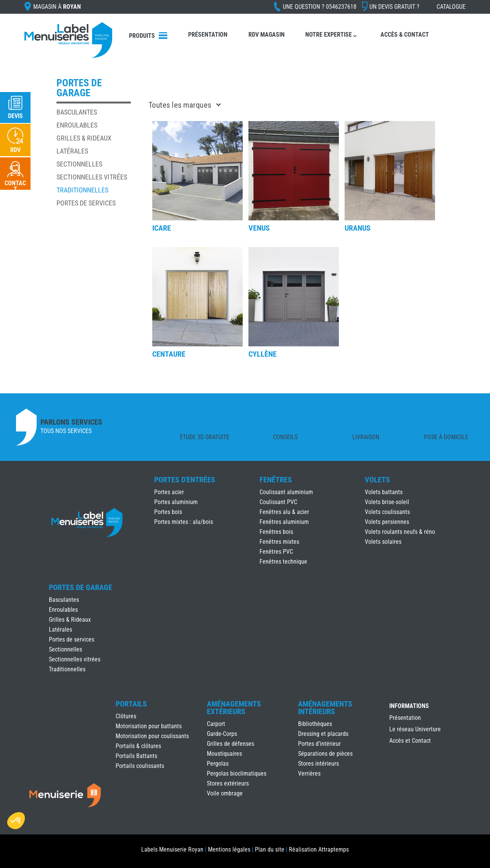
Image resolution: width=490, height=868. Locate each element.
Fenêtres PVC (276, 552)
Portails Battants (136, 756)
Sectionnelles (79, 164)
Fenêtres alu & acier (284, 512)
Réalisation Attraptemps (319, 849)
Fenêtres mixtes (279, 542)
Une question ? (320, 7)
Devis (15, 116)
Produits (142, 36)
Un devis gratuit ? (394, 7)
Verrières (309, 773)
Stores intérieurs (318, 764)
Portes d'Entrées (185, 480)
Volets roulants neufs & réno (400, 532)
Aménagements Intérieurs (325, 708)
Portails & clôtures (138, 746)
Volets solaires (383, 542)
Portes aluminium (176, 502)
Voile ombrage (225, 793)
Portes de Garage (81, 587)
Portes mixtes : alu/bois (184, 522)
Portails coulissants (140, 766)
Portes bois (168, 512)
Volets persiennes (387, 522)
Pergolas (218, 764)
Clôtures (126, 716)
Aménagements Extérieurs (234, 708)
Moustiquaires (224, 754)
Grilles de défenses (230, 744)
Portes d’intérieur (319, 744)
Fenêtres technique (283, 562)
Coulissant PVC (278, 502)
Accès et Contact (410, 741)
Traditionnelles (82, 190)
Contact (15, 186)
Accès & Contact (405, 35)
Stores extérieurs (228, 783)
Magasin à (57, 7)
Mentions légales (229, 849)
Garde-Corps (222, 734)
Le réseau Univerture (415, 730)
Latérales (72, 151)
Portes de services (86, 203)
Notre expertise (329, 35)
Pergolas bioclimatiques (237, 773)
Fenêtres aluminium (284, 522)
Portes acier (169, 492)
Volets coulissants (387, 512)
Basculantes (77, 112)
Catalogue (451, 7)
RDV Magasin (267, 35)
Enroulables (77, 125)
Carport (216, 724)
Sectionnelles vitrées (92, 177)
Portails (131, 704)
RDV (15, 150)
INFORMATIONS (409, 706)
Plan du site (270, 849)
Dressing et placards (323, 734)
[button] (16, 821)
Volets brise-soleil (387, 502)
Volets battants (384, 492)
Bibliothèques (315, 724)
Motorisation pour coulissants (152, 736)
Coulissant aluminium (286, 492)
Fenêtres (276, 480)
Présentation (208, 35)
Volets (377, 480)
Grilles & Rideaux (84, 138)
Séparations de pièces (325, 754)
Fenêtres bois (276, 532)
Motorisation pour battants (149, 726)
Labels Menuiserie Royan (172, 849)
